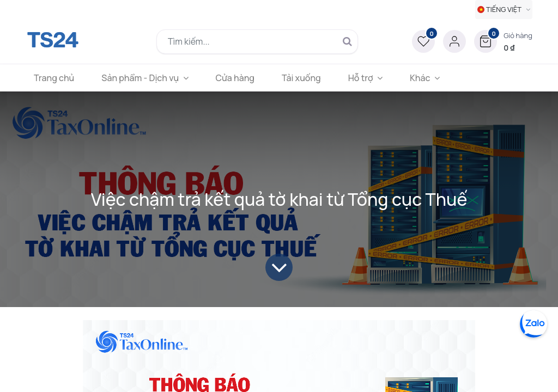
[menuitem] (54, 78)
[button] (503, 41)
